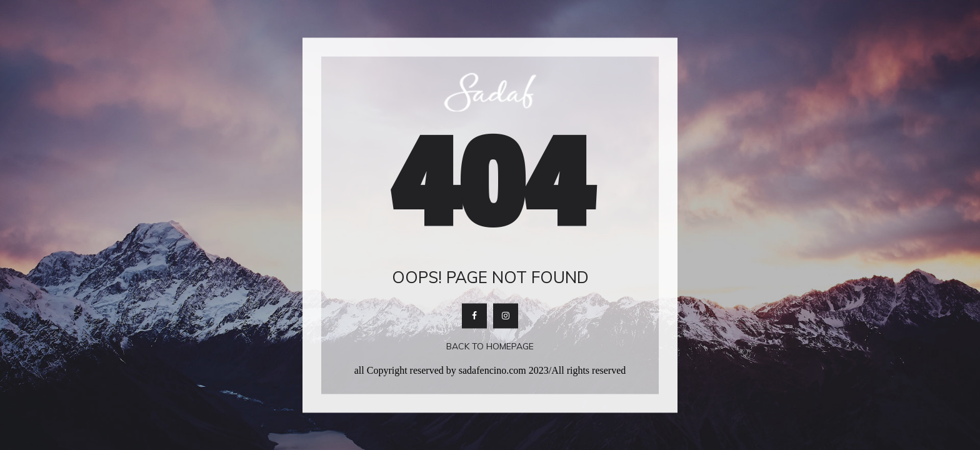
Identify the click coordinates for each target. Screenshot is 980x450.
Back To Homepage (490, 347)
